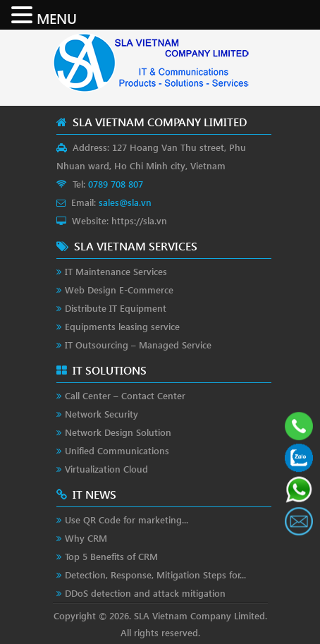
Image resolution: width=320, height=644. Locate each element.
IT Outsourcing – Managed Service (138, 345)
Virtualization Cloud (106, 469)
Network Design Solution (118, 432)
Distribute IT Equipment (116, 308)
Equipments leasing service (122, 326)
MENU (57, 18)
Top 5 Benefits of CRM (111, 556)
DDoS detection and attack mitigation (145, 593)
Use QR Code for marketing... (127, 520)
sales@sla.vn (125, 202)
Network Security (101, 414)
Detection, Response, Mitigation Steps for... (155, 575)
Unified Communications (117, 450)
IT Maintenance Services (116, 271)
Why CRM (86, 538)
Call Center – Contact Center (125, 395)
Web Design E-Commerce (119, 290)
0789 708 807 (116, 184)
